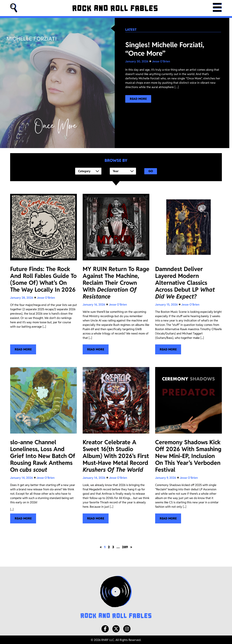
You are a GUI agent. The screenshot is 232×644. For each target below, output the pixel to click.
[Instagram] (127, 628)
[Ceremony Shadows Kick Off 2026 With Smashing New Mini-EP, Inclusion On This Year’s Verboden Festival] (188, 444)
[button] (14, 8)
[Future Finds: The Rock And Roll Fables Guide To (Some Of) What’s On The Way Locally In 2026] (43, 273)
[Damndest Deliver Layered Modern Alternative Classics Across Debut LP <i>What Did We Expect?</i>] (188, 273)
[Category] (88, 171)
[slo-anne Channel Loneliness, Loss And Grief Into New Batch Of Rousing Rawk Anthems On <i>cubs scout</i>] (43, 444)
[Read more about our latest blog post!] (138, 99)
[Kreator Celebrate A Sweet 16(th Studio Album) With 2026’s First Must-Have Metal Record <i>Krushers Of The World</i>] (116, 444)
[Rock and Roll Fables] (115, 8)
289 (125, 546)
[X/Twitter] (116, 628)
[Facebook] (105, 628)
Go (151, 171)
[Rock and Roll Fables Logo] (116, 597)
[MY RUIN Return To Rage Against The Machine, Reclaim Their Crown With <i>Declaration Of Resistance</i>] (116, 273)
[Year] (123, 171)
